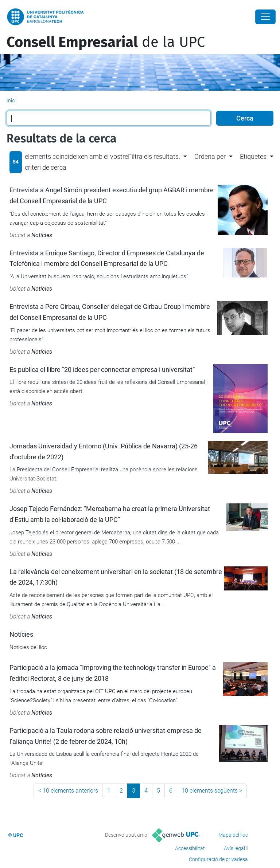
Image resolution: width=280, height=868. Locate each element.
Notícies (42, 235)
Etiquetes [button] (253, 156)
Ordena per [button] (210, 156)
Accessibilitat (190, 848)
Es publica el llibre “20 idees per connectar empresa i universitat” (102, 370)
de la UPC (106, 42)
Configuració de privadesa (218, 859)
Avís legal (234, 848)
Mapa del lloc (233, 835)
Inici (11, 101)
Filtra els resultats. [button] (154, 156)
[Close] (265, 17)
